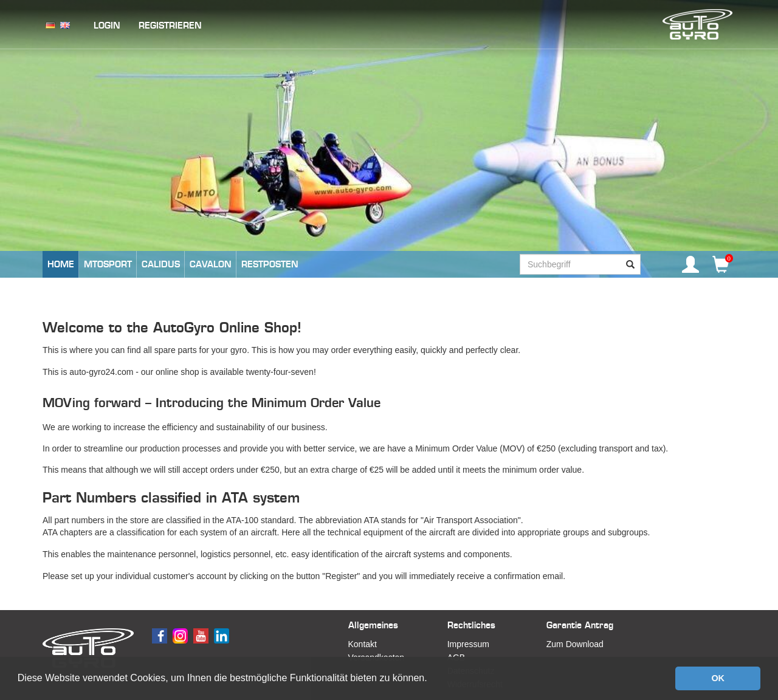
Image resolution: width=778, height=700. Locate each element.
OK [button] (718, 678)
